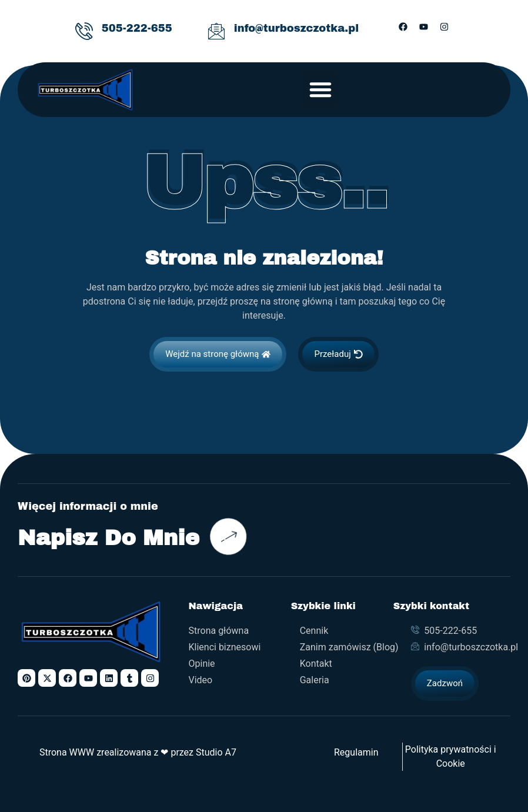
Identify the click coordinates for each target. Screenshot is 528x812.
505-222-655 (137, 28)
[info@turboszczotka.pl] (216, 31)
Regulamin (356, 752)
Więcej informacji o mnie (88, 507)
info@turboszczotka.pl (297, 28)
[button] (320, 89)
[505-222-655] (84, 31)
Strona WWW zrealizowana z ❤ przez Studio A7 (138, 752)
